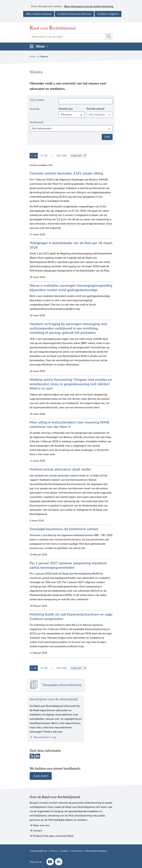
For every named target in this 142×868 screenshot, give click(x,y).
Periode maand (95, 109)
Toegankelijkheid (38, 851)
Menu (42, 46)
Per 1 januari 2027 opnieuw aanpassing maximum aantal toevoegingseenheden (68, 565)
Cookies (64, 851)
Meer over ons (41, 825)
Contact (37, 831)
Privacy (54, 851)
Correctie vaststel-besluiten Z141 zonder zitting (66, 173)
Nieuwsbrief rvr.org (43, 737)
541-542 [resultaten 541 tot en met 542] (62, 156)
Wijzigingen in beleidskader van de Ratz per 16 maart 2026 (71, 245)
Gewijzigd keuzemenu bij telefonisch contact (64, 529)
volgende (79, 156)
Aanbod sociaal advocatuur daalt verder (60, 469)
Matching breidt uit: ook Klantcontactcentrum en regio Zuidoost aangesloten (71, 617)
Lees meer (41, 776)
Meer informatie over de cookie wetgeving (89, 7)
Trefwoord (36, 122)
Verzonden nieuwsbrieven (62, 685)
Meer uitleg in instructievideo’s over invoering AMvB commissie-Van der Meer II (69, 425)
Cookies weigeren (108, 14)
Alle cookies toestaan (39, 14)
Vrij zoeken (37, 100)
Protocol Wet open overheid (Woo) (53, 836)
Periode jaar (66, 109)
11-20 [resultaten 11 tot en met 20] (44, 156)
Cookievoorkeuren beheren (74, 14)
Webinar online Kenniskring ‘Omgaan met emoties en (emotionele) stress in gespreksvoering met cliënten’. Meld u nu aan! (71, 384)
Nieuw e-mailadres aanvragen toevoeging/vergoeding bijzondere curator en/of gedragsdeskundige (71, 288)
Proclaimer (76, 851)
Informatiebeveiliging (96, 851)
